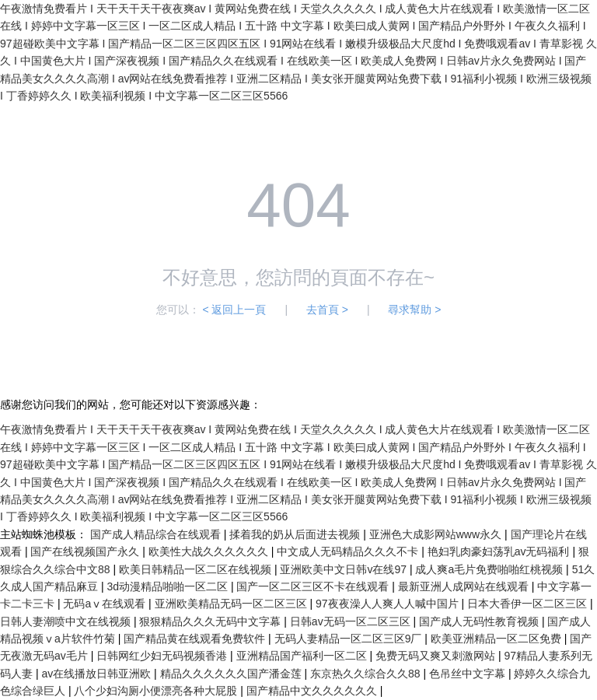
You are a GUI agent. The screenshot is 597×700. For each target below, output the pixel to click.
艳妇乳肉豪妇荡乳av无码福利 (500, 551)
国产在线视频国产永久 (86, 551)
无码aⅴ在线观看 (106, 604)
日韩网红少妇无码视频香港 (163, 656)
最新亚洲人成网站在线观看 (465, 586)
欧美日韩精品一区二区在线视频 (197, 569)
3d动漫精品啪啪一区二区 (168, 586)
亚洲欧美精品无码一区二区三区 (232, 604)
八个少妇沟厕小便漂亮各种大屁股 (157, 691)
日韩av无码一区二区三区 (352, 621)
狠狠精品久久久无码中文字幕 (211, 621)
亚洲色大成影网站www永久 (437, 534)
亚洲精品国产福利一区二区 (303, 656)
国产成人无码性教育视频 (480, 621)
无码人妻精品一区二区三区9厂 (350, 639)
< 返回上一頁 (234, 310)
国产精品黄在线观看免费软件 (196, 639)
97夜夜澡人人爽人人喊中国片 (388, 604)
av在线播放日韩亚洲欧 (98, 674)
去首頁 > (327, 310)
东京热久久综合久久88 (367, 674)
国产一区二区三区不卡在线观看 (314, 586)
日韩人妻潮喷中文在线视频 (67, 621)
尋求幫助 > (414, 310)
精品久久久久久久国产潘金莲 (232, 674)
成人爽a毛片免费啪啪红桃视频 (491, 569)
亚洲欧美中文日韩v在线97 (344, 569)
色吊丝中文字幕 (469, 674)
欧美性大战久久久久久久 (210, 551)
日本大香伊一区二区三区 (529, 604)
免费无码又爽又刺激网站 (437, 656)
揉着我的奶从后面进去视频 (296, 534)
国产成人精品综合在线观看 (157, 534)
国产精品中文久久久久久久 (313, 691)
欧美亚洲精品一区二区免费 (497, 639)
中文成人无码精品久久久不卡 (349, 551)
